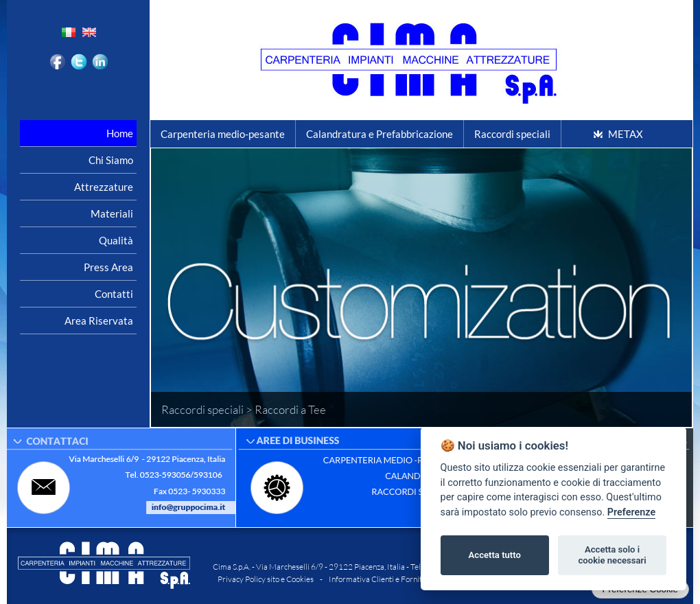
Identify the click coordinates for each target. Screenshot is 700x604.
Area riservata (99, 321)
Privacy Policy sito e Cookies (266, 579)
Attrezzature (104, 187)
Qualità (116, 240)
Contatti (114, 294)
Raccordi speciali (512, 134)
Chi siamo (111, 160)
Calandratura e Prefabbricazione (380, 134)
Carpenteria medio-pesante (223, 134)
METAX (626, 134)
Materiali (112, 213)
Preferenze (631, 512)
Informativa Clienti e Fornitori (380, 579)
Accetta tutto (495, 555)
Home (120, 133)
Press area (108, 267)
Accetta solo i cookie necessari (612, 555)
